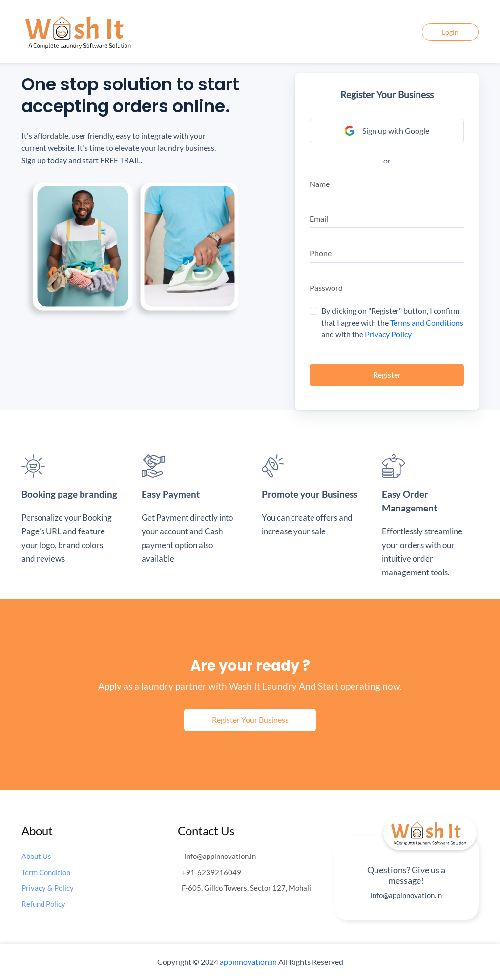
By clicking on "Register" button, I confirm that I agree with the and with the (392, 322)
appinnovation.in (248, 962)
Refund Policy (43, 904)
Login (450, 32)
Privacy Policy (388, 334)
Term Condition (46, 872)
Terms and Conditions (427, 322)
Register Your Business (250, 720)
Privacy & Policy (48, 888)
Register (387, 375)
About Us (36, 856)
